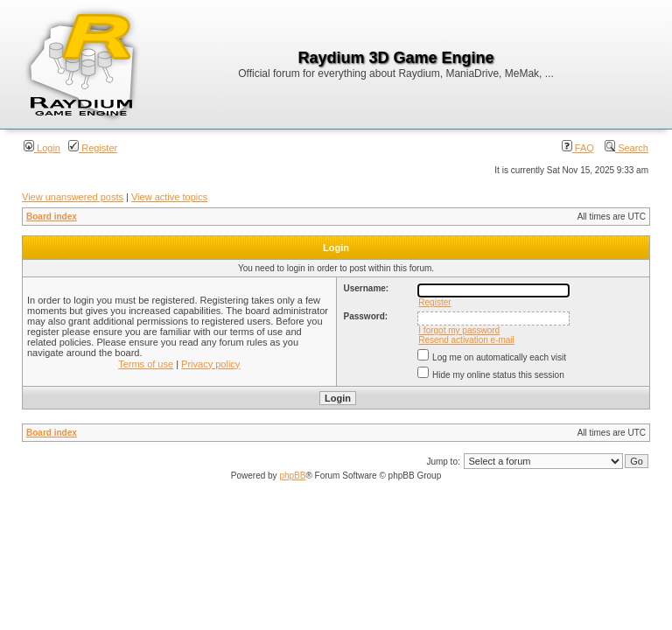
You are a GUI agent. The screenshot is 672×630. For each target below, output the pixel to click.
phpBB (292, 476)
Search (626, 148)
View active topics (169, 197)
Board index (52, 217)
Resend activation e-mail (466, 340)
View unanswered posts (73, 197)
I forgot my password (459, 330)
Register (93, 148)
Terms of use (146, 364)
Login (42, 148)
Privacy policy (210, 364)
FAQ (578, 148)
